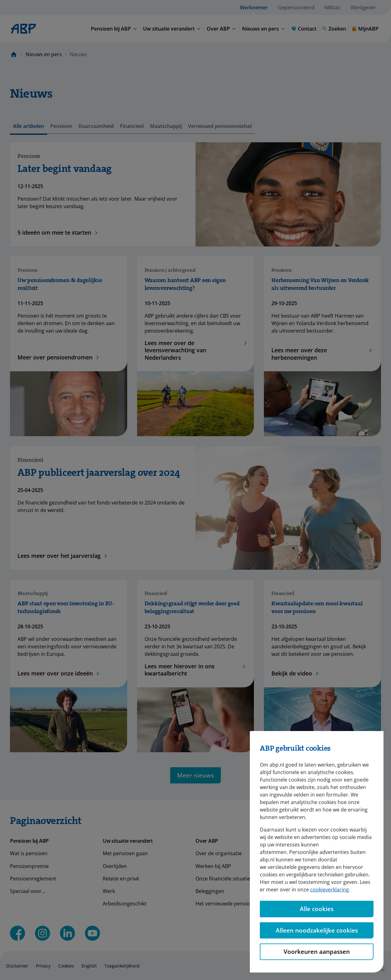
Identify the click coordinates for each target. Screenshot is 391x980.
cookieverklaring (329, 880)
